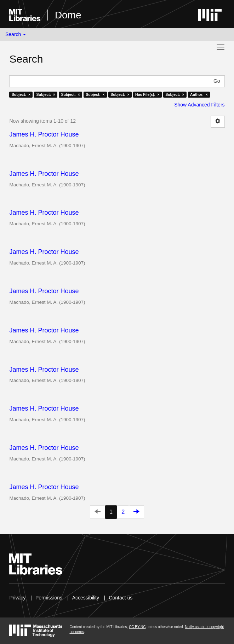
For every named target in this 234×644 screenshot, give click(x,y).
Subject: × (21, 94)
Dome (68, 15)
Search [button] (16, 34)
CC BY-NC (137, 627)
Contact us (121, 598)
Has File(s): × (147, 94)
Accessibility (86, 598)
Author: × (199, 94)
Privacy (17, 598)
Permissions (49, 598)
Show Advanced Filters (199, 105)
